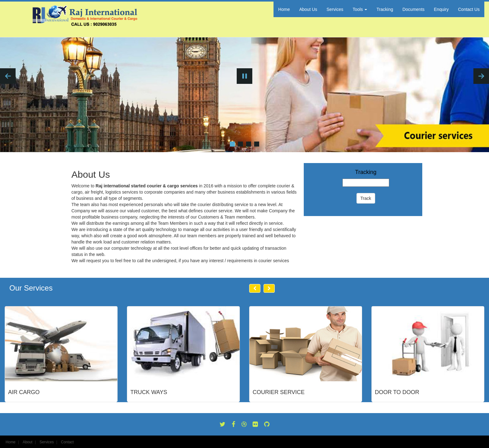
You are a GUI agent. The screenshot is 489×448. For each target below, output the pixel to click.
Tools (360, 9)
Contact (67, 442)
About (28, 442)
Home (284, 9)
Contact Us (469, 9)
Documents (413, 9)
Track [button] (366, 198)
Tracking (385, 9)
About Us (308, 9)
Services (335, 9)
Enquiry (441, 9)
